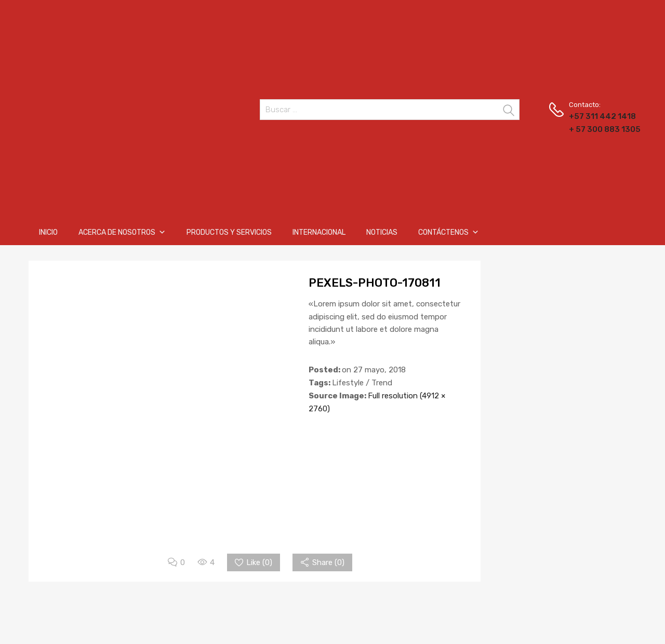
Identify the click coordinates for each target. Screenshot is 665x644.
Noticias (382, 232)
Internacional (319, 232)
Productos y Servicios (229, 232)
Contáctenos (449, 232)
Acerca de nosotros (122, 232)
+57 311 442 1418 (594, 116)
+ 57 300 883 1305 (594, 129)
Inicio (48, 232)
